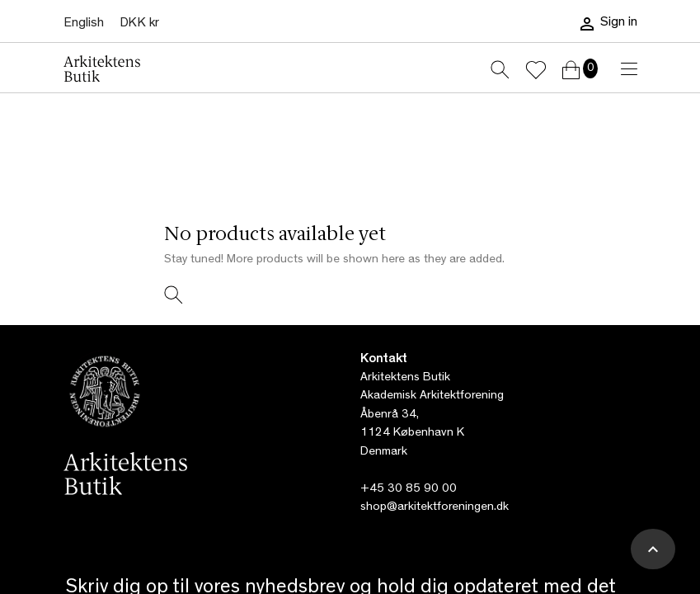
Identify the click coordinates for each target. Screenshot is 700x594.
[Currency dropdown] (139, 24)
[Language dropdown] (84, 24)
